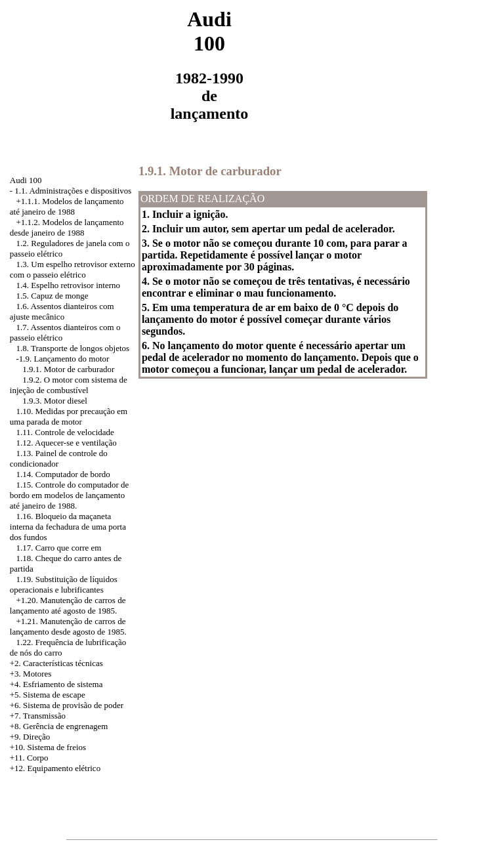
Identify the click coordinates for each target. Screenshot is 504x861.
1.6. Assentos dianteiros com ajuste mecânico (62, 311)
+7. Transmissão (38, 716)
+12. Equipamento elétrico (55, 768)
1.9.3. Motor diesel (55, 401)
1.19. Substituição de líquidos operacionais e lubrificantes (64, 584)
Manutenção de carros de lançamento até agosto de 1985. (68, 605)
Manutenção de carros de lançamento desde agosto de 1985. (68, 626)
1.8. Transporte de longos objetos (73, 348)
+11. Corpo (29, 758)
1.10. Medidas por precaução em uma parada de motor (69, 416)
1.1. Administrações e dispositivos (73, 191)
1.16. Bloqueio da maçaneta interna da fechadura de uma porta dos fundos (68, 527)
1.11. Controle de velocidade (65, 432)
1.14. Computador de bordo (63, 474)
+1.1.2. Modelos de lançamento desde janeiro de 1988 (67, 227)
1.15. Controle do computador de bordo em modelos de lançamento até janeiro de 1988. (70, 495)
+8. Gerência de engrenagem (59, 726)
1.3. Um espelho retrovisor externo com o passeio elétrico (73, 269)
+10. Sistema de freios (48, 747)
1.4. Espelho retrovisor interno (69, 285)
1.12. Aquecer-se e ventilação (67, 443)
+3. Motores (31, 674)
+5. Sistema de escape (48, 695)
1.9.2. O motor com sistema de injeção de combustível (69, 385)
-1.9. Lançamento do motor (63, 359)
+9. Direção (30, 737)
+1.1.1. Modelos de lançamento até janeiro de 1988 (67, 206)
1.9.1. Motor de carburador (68, 369)
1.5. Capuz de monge (52, 296)
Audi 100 (26, 180)
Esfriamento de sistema (63, 684)
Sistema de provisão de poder (73, 705)
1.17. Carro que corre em (59, 548)
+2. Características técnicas (56, 663)
